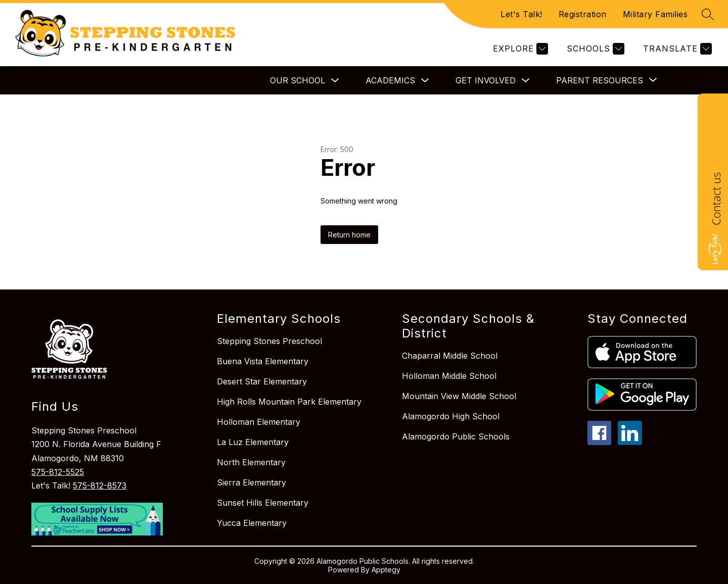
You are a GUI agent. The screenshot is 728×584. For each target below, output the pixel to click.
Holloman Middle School (449, 376)
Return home (349, 235)
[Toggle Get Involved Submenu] (526, 81)
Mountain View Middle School (459, 396)
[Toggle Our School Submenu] (335, 81)
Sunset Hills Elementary (263, 503)
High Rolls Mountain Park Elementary (289, 402)
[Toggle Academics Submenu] (425, 81)
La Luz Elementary (253, 442)
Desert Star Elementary (262, 381)
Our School (298, 80)
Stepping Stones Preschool (269, 341)
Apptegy (386, 570)
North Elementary (251, 462)
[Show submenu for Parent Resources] (600, 80)
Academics (390, 80)
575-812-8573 (100, 485)
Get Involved (486, 80)
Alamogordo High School (451, 416)
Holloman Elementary (259, 422)
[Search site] (708, 14)
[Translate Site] (676, 49)
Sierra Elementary (252, 482)
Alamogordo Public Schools (456, 436)
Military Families (655, 14)
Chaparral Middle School (450, 356)
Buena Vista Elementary (263, 361)
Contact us (716, 199)
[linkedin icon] (630, 442)
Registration (583, 14)
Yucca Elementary (252, 523)
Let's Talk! (521, 14)
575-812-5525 (58, 472)
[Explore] (519, 49)
